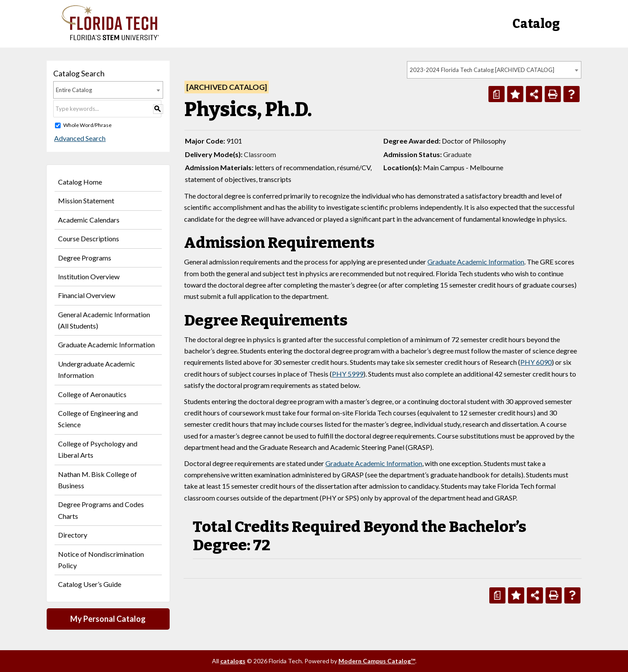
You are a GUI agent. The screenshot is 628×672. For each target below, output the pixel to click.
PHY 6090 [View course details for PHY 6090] (536, 362)
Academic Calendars (89, 220)
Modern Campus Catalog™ (377, 661)
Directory (73, 535)
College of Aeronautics (92, 394)
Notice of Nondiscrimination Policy (101, 560)
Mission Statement (86, 201)
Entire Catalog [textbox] (74, 90)
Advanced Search (79, 138)
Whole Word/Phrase (87, 125)
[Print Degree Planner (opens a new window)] (497, 94)
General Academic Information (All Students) (104, 320)
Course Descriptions (89, 238)
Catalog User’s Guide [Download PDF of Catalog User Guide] (90, 584)
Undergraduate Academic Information (97, 369)
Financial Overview (87, 295)
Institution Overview (89, 276)
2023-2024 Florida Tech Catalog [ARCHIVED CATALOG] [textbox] (482, 70)
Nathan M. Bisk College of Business (97, 480)
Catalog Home (80, 182)
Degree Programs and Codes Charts (101, 510)
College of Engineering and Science (98, 419)
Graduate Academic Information (106, 345)
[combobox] (494, 70)
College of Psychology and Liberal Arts (98, 449)
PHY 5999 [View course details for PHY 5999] (348, 374)
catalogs (233, 661)
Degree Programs (85, 258)
